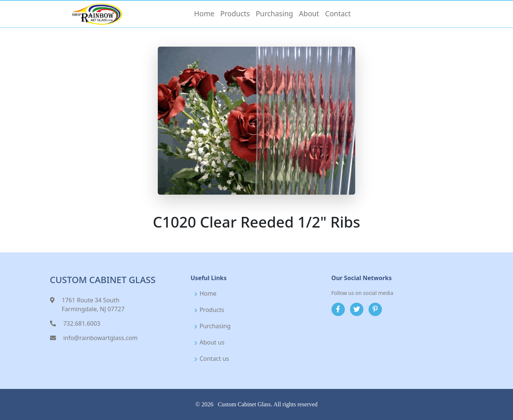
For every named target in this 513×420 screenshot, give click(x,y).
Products (212, 310)
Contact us (214, 359)
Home (208, 293)
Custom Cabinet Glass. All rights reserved (268, 404)
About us (212, 342)
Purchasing (215, 326)
